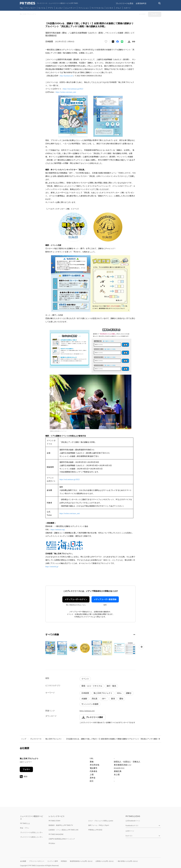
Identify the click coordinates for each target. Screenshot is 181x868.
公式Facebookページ (133, 821)
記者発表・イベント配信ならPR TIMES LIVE (63, 830)
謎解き (129, 693)
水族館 (84, 699)
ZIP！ (104, 699)
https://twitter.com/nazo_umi (66, 92)
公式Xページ (130, 831)
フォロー (26, 769)
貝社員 (94, 699)
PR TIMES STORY (54, 821)
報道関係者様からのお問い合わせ (81, 861)
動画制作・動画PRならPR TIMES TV (61, 825)
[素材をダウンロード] (129, 42)
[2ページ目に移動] (135, 635)
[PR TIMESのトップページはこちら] (49, 3)
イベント (85, 679)
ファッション (84, 8)
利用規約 (64, 861)
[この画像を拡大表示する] (56, 648)
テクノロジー (31, 8)
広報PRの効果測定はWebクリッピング (62, 839)
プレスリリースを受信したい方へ (31, 832)
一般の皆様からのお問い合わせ (127, 861)
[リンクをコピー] (134, 42)
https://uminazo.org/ (58, 530)
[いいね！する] (106, 42)
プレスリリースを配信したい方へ (31, 837)
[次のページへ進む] (141, 647)
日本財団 (85, 693)
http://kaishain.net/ (67, 76)
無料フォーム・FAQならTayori (99, 825)
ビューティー (71, 8)
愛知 (121, 699)
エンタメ (59, 8)
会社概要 (23, 861)
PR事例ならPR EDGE (95, 830)
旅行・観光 (111, 686)
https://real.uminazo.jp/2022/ (73, 89)
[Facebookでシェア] (118, 42)
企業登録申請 (141, 3)
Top (21, 8)
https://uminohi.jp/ (52, 567)
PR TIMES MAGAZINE (56, 834)
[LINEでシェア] (122, 42)
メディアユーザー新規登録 (105, 599)
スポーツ (127, 8)
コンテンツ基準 (53, 861)
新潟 (113, 699)
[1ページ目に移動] (134, 635)
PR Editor (52, 843)
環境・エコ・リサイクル (92, 686)
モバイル (42, 8)
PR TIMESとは (25, 823)
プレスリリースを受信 (124, 3)
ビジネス (110, 8)
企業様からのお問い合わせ (105, 861)
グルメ (118, 8)
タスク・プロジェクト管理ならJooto (101, 821)
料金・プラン (25, 828)
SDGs (119, 693)
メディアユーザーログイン (76, 599)
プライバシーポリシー (37, 861)
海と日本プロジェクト (103, 693)
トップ (24, 739)
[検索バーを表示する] (160, 3)
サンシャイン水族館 (90, 704)
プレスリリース (36, 739)
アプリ (51, 8)
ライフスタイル (98, 8)
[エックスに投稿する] (113, 42)
